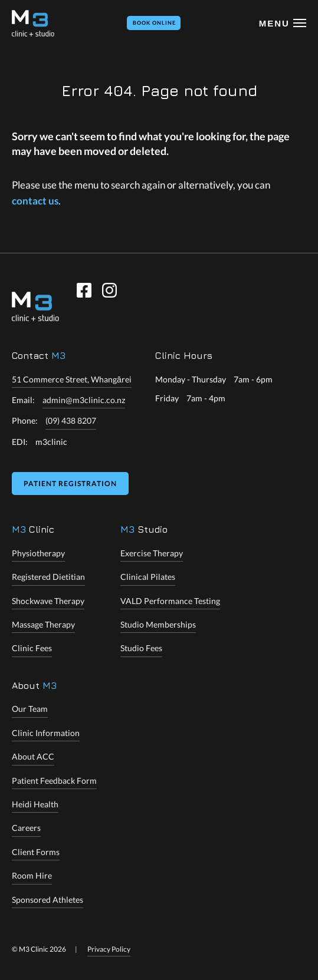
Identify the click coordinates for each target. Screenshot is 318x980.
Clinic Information (46, 733)
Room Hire (32, 875)
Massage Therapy (43, 624)
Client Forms (36, 852)
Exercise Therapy (152, 553)
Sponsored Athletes (47, 900)
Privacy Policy (109, 949)
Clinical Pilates (148, 577)
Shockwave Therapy (48, 601)
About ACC (33, 756)
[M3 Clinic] (35, 306)
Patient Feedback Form (54, 781)
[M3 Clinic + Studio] (33, 23)
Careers (26, 828)
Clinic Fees (32, 648)
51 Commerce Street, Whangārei (72, 379)
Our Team (30, 709)
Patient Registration (70, 484)
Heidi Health (35, 804)
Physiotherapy (38, 553)
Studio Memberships (158, 624)
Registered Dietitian (48, 577)
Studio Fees (141, 648)
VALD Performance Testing (170, 601)
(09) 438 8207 (71, 420)
